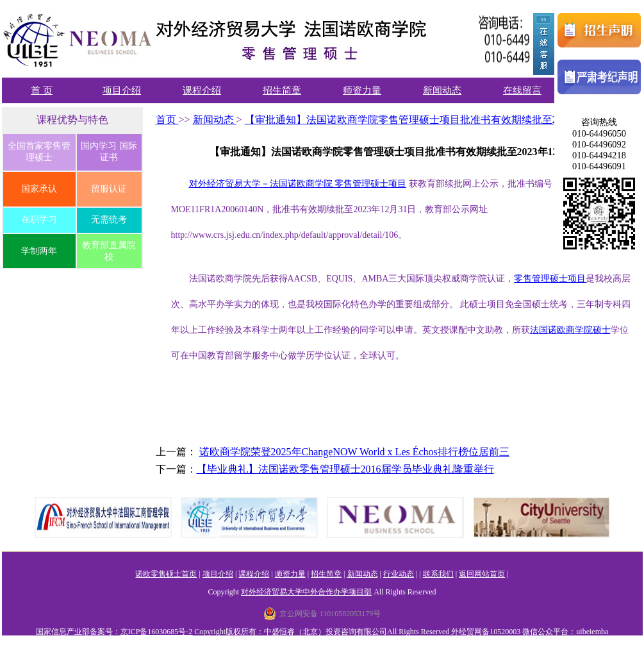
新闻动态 (442, 90)
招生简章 (282, 90)
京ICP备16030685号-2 (157, 632)
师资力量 (362, 90)
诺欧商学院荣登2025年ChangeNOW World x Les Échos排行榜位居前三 (354, 452)
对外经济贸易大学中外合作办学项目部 (306, 592)
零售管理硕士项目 (550, 279)
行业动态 (399, 574)
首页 (167, 120)
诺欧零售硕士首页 (166, 574)
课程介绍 (202, 90)
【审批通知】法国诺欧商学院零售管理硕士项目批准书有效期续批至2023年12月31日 (434, 120)
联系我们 (438, 574)
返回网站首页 (482, 574)
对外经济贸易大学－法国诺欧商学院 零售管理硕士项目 (298, 184)
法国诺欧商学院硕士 (570, 330)
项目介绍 (122, 90)
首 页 (42, 90)
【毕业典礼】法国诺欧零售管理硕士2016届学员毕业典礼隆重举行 (345, 469)
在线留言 (522, 90)
